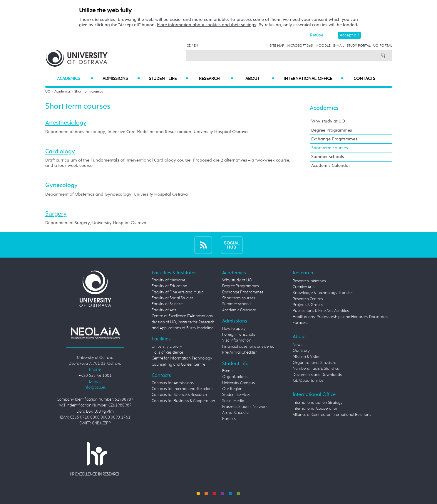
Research (216, 79)
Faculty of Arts (164, 310)
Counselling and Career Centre (178, 364)
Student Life (168, 79)
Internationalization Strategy (318, 403)
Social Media (233, 401)
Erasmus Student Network (245, 407)
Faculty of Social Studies (173, 298)
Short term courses (89, 92)
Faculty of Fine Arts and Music (178, 292)
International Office (314, 79)
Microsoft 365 (300, 46)
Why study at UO (328, 121)
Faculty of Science (167, 304)
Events (228, 371)
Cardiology (60, 152)
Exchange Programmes (334, 139)
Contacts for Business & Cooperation (183, 401)
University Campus (238, 383)
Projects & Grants (308, 305)
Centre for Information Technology (182, 358)
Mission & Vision (307, 357)
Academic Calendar (331, 166)
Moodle (323, 46)
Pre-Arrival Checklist (240, 352)
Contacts (364, 79)
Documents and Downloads (317, 375)
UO (48, 92)
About (260, 79)
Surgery (56, 214)
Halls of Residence (167, 352)
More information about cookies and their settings (207, 25)
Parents (229, 419)
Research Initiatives (309, 281)
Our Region (232, 389)
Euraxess (300, 323)
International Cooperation (315, 409)
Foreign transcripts (239, 335)
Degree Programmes (332, 130)
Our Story (301, 351)
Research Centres (308, 299)
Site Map (277, 46)
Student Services (236, 395)
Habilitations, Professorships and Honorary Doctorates (340, 317)
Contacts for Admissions (173, 383)
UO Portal (383, 46)
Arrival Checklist (236, 413)
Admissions (121, 79)
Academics (75, 79)
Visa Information (237, 340)
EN (196, 46)
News (298, 345)
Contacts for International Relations (182, 389)
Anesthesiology (66, 123)
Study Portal (359, 46)
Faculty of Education (169, 286)
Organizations (235, 377)
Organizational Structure (314, 363)
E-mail (339, 46)
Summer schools (328, 157)
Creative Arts (304, 287)
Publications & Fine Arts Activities (321, 311)
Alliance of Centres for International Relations (332, 415)
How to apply (234, 329)
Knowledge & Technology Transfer (323, 293)
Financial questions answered (248, 347)
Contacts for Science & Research (179, 395)
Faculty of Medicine (168, 280)
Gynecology (61, 185)
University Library (167, 347)
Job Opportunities (308, 381)
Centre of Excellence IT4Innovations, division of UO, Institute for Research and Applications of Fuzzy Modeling (183, 322)
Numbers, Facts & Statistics (316, 369)
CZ (189, 46)
